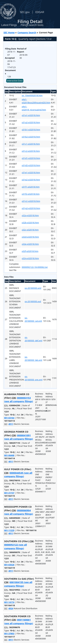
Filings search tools (32, 25)
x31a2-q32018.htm (31, 122)
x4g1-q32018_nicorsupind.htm (34, 108)
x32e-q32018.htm (30, 244)
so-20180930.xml (33, 288)
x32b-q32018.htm (30, 223)
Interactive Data (15, 81)
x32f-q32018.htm (30, 251)
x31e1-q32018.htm (31, 172)
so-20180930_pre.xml (34, 378)
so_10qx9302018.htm (32, 95)
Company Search (27, 33)
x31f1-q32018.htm (31, 187)
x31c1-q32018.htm (31, 144)
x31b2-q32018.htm (31, 137)
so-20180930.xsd (33, 301)
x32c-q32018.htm (30, 230)
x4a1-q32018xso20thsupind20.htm (36, 101)
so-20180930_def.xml (34, 339)
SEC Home (9, 33)
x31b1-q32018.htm (31, 130)
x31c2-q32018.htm (31, 151)
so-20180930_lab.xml (33, 358)
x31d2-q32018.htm (31, 165)
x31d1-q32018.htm (31, 158)
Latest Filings (9, 25)
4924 (11, 608)
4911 (11, 424)
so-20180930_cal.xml (33, 319)
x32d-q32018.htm (30, 237)
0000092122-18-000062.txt (35, 267)
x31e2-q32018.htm (31, 180)
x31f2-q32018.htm (31, 194)
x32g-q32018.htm (30, 258)
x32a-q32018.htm (30, 215)
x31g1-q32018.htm (31, 201)
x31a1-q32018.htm (31, 115)
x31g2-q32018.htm (31, 208)
